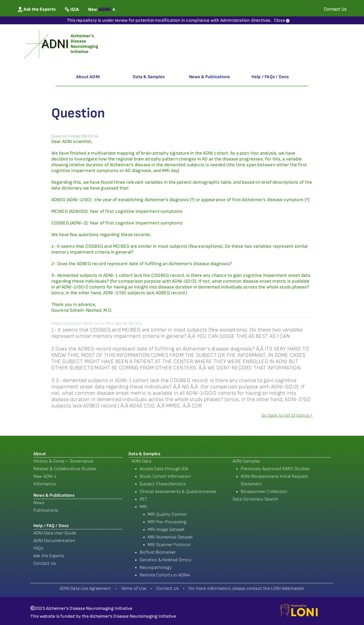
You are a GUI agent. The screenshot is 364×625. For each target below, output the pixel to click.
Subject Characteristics (163, 484)
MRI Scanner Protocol (169, 545)
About (40, 454)
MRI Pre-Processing (167, 522)
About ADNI (88, 77)
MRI (143, 507)
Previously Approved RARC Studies (275, 469)
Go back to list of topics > (287, 415)
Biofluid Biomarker (158, 552)
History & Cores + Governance (63, 461)
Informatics (45, 484)
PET (143, 499)
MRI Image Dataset (166, 529)
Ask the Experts (49, 556)
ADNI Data (141, 461)
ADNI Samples (246, 461)
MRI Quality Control (167, 514)
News (39, 503)
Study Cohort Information (165, 476)
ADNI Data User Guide (55, 533)
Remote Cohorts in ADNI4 (165, 575)
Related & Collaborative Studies (65, 469)
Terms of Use (134, 588)
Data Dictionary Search (255, 499)
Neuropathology (156, 567)
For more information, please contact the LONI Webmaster (246, 588)
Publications (46, 510)
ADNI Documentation (54, 541)
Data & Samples (149, 77)
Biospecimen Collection (264, 492)
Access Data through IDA (164, 469)
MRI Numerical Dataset (170, 537)
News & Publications (210, 77)
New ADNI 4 (45, 476)
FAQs (38, 548)
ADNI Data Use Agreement (85, 588)
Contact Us (45, 563)
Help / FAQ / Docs (51, 526)
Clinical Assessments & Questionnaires (178, 492)
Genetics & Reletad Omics (165, 560)
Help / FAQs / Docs (270, 77)
